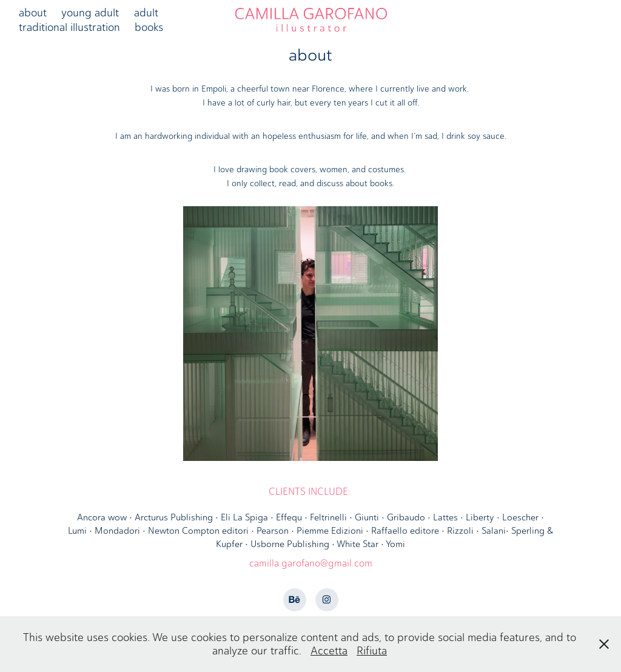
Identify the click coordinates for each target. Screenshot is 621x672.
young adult (90, 13)
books (149, 27)
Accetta (329, 651)
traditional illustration (69, 27)
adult (146, 13)
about (33, 13)
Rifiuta (372, 651)
